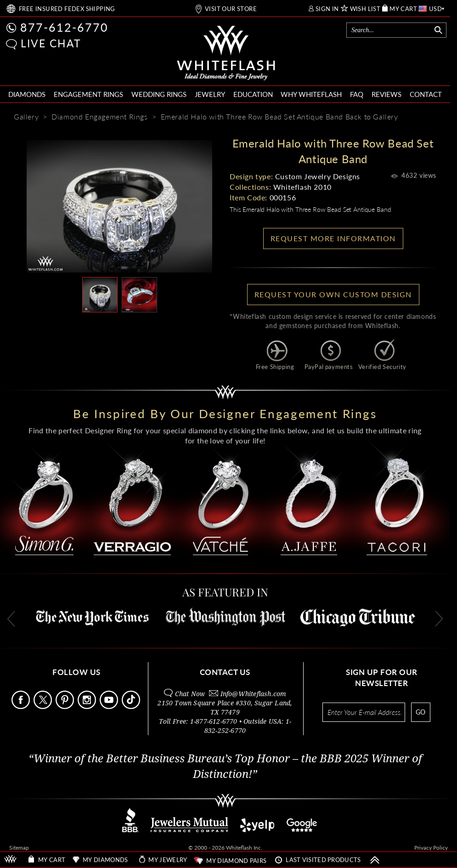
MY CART (403, 9)
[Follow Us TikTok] (132, 706)
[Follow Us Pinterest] (66, 706)
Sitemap (19, 848)
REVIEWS (386, 94)
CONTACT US (225, 672)
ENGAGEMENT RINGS (88, 94)
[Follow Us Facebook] (22, 706)
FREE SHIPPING (67, 9)
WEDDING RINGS (159, 94)
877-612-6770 (64, 27)
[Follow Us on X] (44, 706)
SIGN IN (327, 9)
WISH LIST (365, 9)
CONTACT (426, 94)
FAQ (357, 94)
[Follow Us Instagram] (88, 706)
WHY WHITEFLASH (311, 94)
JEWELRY (210, 94)
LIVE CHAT (51, 43)
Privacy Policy (431, 848)
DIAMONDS (27, 94)
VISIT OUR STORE (231, 9)
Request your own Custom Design (333, 294)
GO (420, 712)
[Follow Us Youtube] (110, 706)
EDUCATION (253, 94)
